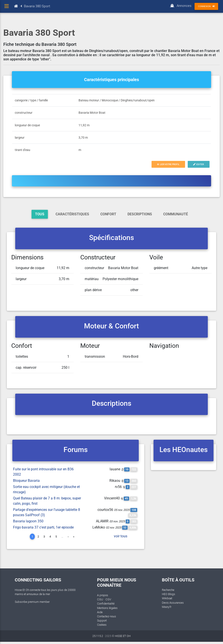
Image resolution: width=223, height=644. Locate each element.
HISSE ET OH (123, 636)
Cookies (102, 625)
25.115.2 (98, 636)
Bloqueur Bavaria (26, 481)
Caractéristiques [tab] (72, 214)
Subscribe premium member (32, 602)
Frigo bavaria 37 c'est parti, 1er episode (43, 527)
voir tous (121, 536)
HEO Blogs (169, 594)
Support (102, 621)
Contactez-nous (107, 616)
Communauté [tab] (176, 214)
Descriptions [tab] (140, 214)
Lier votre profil (168, 164)
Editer (199, 164)
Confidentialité (106, 604)
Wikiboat (167, 598)
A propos (103, 595)
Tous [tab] (40, 214)
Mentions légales (107, 608)
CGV (108, 599)
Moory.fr (167, 607)
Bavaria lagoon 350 (28, 521)
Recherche (168, 590)
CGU (100, 599)
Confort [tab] (108, 214)
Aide (100, 612)
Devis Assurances (173, 603)
